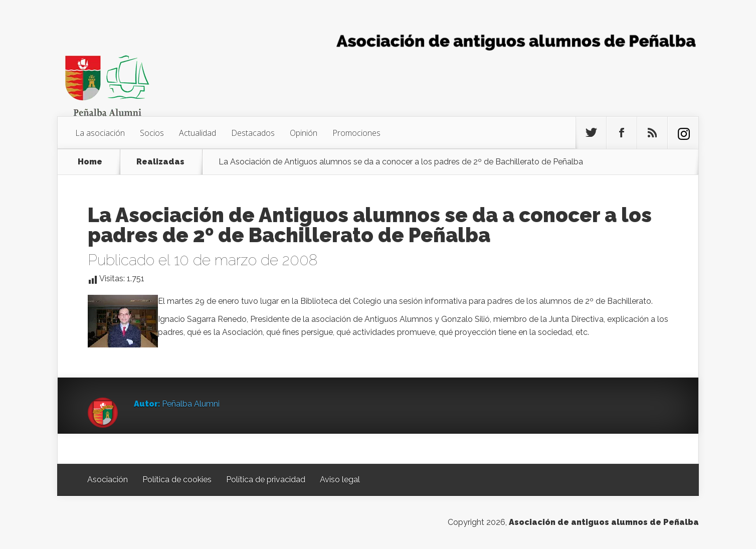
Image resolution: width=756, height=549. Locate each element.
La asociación (100, 133)
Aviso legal (340, 480)
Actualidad (198, 133)
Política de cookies (177, 480)
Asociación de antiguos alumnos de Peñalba (604, 522)
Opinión (304, 133)
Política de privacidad (266, 480)
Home (90, 162)
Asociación (108, 480)
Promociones (356, 133)
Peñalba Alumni (191, 404)
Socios (152, 133)
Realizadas (160, 162)
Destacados (253, 133)
